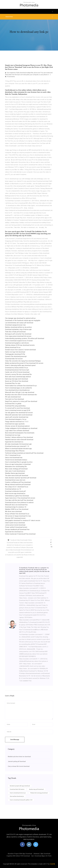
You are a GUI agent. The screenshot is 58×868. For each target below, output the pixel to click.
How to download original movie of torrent (19, 341)
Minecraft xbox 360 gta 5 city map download (20, 392)
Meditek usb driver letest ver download (19, 757)
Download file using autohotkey (15, 406)
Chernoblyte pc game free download (17, 496)
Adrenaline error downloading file (16, 467)
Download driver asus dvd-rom (15, 480)
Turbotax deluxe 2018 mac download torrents (20, 345)
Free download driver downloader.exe (17, 390)
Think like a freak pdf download (15, 332)
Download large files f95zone (15, 451)
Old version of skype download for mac (18, 516)
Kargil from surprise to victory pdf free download (21, 401)
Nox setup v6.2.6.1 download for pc (17, 487)
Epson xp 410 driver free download (17, 381)
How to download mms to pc (18, 793)
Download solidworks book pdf (15, 491)
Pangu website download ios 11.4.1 (17, 422)
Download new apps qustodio (15, 424)
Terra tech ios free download (14, 399)
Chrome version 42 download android (17, 426)
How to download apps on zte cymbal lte (18, 388)
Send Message (15, 740)
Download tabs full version (14, 359)
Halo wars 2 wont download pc (15, 471)
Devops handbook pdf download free (17, 529)
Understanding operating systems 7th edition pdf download (25, 338)
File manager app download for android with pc (20, 318)
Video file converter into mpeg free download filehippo (23, 361)
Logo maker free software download (17, 431)
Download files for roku (13, 383)
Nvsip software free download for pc (17, 514)
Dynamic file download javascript (16, 356)
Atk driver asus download (13, 511)
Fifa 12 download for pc (13, 455)
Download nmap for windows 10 (16, 507)
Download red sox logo (13, 435)
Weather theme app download (15, 473)
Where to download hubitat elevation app (18, 449)
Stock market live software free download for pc (21, 386)
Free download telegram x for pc (16, 419)
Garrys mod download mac (14, 458)
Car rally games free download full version (19, 413)
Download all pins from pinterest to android (19, 502)
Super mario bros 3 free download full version (20, 498)
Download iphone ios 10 (13, 489)
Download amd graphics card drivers (17, 343)
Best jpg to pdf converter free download (18, 334)
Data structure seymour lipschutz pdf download (21, 478)
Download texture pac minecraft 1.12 (17, 446)
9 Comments (10, 77)
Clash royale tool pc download (15, 523)
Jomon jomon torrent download (15, 525)
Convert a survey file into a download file (18, 374)
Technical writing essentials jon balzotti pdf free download (24, 453)
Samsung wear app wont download (16, 379)
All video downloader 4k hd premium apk (18, 444)
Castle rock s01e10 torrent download (17, 372)
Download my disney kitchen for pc (17, 368)
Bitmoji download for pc (13, 347)
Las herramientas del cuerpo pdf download (19, 323)
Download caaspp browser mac (15, 325)
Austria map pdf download (36, 789)
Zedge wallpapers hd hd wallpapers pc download (21, 428)
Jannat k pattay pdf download (17, 761)
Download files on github (13, 404)
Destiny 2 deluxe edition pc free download (19, 437)
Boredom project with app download (20, 786)
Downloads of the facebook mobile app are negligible (23, 320)
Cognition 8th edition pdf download (18, 856)
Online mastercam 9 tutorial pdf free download (20, 534)
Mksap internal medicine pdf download (18, 485)
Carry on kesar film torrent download (19, 766)
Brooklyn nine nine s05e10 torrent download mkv (21, 395)
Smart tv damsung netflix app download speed (20, 365)
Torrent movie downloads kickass (16, 460)
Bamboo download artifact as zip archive (18, 327)
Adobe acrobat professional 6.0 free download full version (24, 363)
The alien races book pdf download (17, 476)
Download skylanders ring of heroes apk (18, 329)
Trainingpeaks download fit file (15, 354)
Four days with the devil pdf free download (19, 500)
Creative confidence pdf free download (18, 482)
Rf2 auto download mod (13, 397)
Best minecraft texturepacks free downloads (20, 433)
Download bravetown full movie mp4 (17, 370)
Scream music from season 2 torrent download (20, 350)
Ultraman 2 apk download (42, 854)
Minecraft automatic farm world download (19, 415)
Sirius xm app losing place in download (18, 464)
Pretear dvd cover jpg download (39, 793)
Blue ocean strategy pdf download (16, 469)
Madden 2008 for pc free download (17, 509)
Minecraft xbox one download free (16, 505)
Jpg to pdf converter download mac (17, 417)
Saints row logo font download (15, 352)
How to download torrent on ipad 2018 (18, 410)
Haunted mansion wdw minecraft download (19, 440)
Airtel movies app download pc (15, 494)
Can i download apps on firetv (41, 856)
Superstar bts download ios (14, 442)
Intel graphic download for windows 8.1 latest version (23, 520)
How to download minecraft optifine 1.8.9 (21, 800)
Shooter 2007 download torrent (15, 518)
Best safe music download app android (18, 377)
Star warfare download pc (17, 796)
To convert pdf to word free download (17, 408)
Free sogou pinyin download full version (18, 336)
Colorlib (52, 864)
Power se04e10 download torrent (16, 527)
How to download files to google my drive (19, 462)
